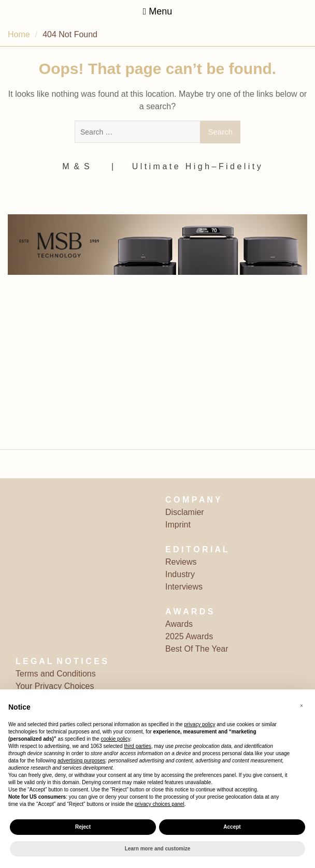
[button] (302, 706)
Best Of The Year (197, 649)
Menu (158, 11)
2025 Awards (189, 636)
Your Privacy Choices (55, 686)
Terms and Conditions (56, 674)
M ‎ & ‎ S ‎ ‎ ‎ (79, 166)
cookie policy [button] (115, 739)
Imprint (178, 525)
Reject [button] (83, 827)
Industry (180, 574)
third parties (137, 746)
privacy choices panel (160, 804)
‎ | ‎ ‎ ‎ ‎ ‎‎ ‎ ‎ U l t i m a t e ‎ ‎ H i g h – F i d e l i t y (185, 166)
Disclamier (185, 512)
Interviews (184, 587)
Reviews (181, 562)
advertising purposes (81, 761)
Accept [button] (232, 827)
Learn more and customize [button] (158, 849)
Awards (179, 624)
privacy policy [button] (199, 724)
